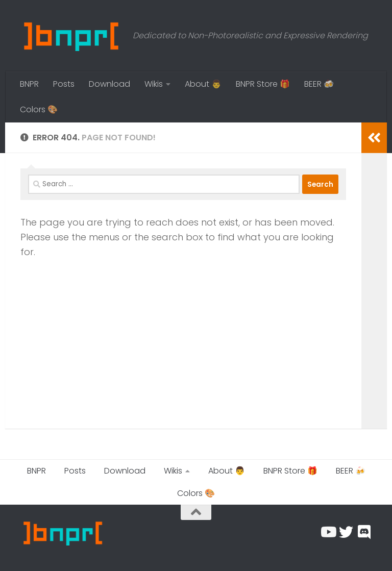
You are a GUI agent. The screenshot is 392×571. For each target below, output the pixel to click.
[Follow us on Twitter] (346, 532)
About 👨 (203, 84)
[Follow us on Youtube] (328, 532)
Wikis (154, 84)
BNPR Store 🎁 (263, 84)
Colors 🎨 (39, 109)
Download (109, 84)
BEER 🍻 (319, 84)
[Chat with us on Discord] (364, 532)
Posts (64, 84)
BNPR (29, 84)
